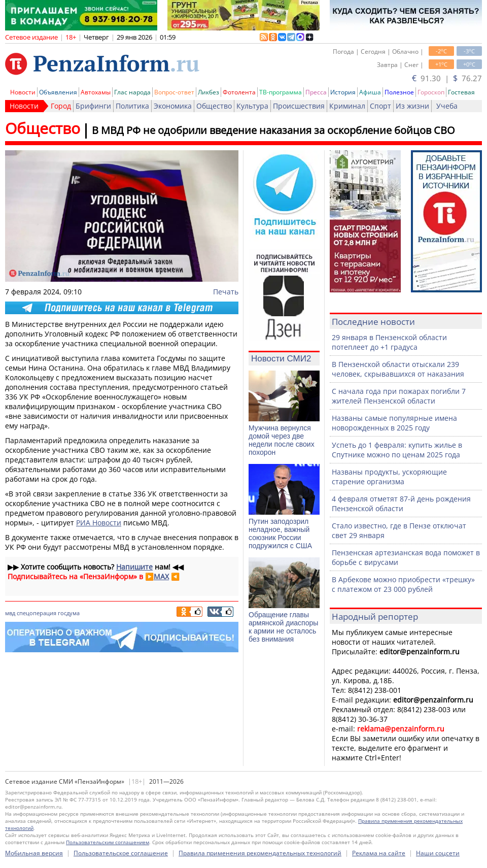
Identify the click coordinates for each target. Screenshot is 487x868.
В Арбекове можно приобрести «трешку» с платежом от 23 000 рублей (403, 584)
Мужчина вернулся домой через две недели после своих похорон (282, 440)
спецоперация (37, 613)
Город (61, 106)
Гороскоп (431, 92)
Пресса (316, 92)
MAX (161, 576)
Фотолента (239, 92)
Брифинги (93, 106)
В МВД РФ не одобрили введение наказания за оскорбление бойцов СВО (273, 130)
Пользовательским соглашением (108, 842)
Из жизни (412, 106)
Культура (252, 106)
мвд (10, 613)
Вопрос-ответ (174, 92)
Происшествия (299, 106)
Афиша (370, 92)
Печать (226, 292)
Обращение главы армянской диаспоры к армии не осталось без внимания (283, 627)
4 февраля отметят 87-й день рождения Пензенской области (401, 504)
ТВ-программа (281, 92)
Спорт (380, 106)
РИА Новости (99, 523)
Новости (23, 92)
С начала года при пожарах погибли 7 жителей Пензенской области (399, 396)
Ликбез (208, 92)
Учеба (447, 106)
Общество (214, 106)
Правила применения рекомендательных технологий (260, 853)
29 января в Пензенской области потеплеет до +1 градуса (389, 342)
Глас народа (132, 92)
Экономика (173, 106)
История (343, 92)
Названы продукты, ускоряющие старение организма (389, 477)
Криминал (347, 106)
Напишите (134, 567)
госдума (69, 613)
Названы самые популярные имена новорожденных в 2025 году (394, 423)
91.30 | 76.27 (447, 78)
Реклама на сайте (379, 853)
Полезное (399, 92)
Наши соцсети (438, 853)
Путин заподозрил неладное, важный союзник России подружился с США (280, 533)
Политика (132, 106)
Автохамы (96, 92)
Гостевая (461, 92)
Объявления (58, 92)
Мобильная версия (34, 853)
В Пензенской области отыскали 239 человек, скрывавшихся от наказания (398, 369)
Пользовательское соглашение (121, 853)
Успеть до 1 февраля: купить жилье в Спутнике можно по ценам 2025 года (397, 450)
